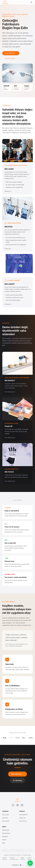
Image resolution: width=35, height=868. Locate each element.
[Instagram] (13, 805)
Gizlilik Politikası (23, 859)
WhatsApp (17, 780)
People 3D (22, 818)
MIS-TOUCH (23, 821)
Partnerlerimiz (6, 833)
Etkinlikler (5, 837)
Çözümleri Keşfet (11, 58)
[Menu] (31, 2)
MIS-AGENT (6, 821)
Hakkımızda (6, 830)
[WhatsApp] (30, 863)
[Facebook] (22, 805)
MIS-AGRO (6, 815)
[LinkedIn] (18, 805)
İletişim (4, 840)
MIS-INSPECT (24, 815)
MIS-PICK (5, 818)
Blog (4, 843)
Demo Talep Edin (11, 53)
